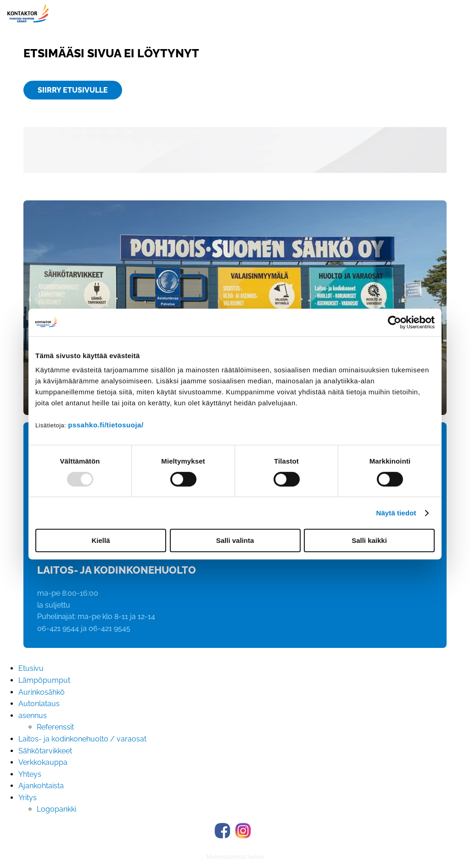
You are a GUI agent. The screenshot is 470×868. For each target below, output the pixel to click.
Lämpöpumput (44, 680)
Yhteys (30, 774)
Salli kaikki (369, 540)
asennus (33, 716)
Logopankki (56, 809)
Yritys (28, 798)
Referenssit (55, 727)
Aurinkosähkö (42, 692)
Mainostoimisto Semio (235, 857)
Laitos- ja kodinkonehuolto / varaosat (82, 739)
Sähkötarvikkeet (45, 751)
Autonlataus (39, 704)
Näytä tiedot (396, 513)
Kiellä (101, 540)
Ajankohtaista (41, 786)
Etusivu (31, 668)
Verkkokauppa (43, 762)
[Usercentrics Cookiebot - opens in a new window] (394, 322)
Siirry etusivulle (73, 90)
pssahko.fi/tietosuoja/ (106, 425)
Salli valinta (235, 540)
